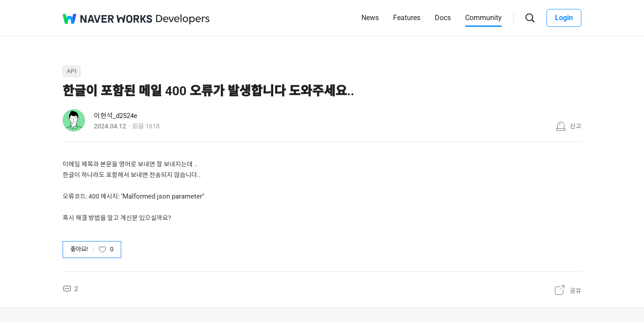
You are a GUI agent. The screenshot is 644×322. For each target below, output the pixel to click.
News (370, 18)
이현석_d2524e (116, 116)
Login (564, 18)
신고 (576, 126)
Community (483, 18)
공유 (576, 291)
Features (407, 18)
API (72, 71)
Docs (443, 18)
